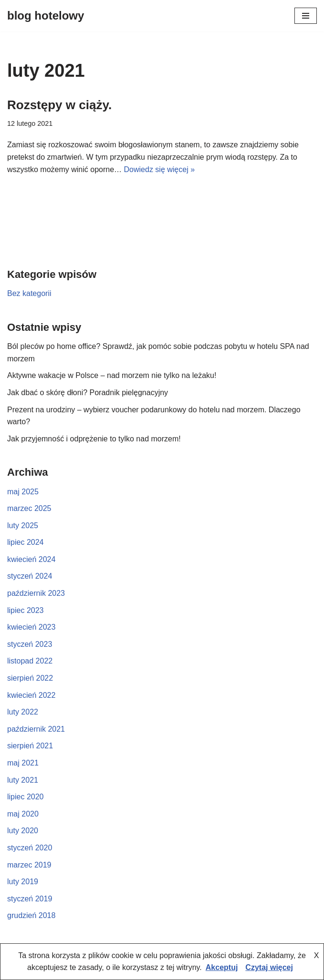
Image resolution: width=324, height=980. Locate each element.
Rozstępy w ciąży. (59, 105)
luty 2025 (23, 526)
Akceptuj (222, 967)
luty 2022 (23, 712)
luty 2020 (23, 831)
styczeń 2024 (30, 576)
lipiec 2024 (26, 542)
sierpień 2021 (30, 746)
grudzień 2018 (31, 915)
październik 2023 (36, 593)
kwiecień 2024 (31, 559)
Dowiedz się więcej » (160, 169)
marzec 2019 (29, 865)
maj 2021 (23, 763)
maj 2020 (23, 814)
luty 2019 (23, 882)
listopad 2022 (30, 661)
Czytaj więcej (269, 967)
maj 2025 (23, 492)
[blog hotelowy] (46, 16)
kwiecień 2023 (31, 627)
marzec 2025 (29, 508)
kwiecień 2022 (31, 695)
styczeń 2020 (30, 848)
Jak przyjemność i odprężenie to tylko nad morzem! (94, 439)
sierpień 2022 (30, 678)
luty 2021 (23, 780)
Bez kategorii (29, 293)
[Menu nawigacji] (306, 16)
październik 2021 (36, 729)
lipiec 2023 (26, 610)
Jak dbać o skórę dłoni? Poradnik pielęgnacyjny (88, 393)
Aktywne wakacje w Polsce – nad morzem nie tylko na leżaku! (112, 375)
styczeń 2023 (30, 644)
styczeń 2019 (30, 899)
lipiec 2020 (26, 797)
